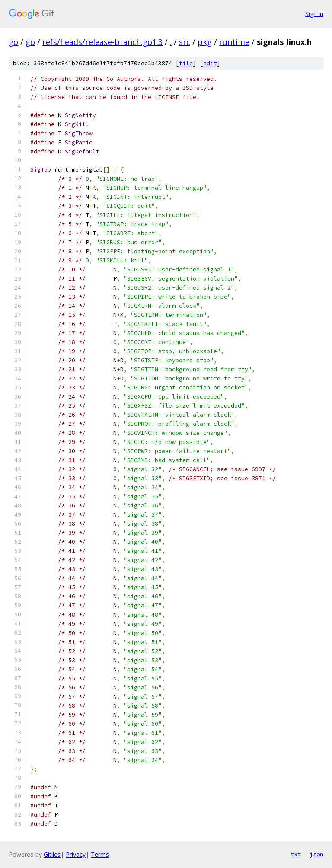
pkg (205, 42)
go (13, 42)
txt (296, 854)
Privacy (76, 854)
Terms (100, 854)
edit (210, 63)
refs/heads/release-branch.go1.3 (102, 42)
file (186, 63)
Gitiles (52, 854)
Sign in (314, 14)
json (316, 854)
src (185, 42)
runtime (234, 42)
